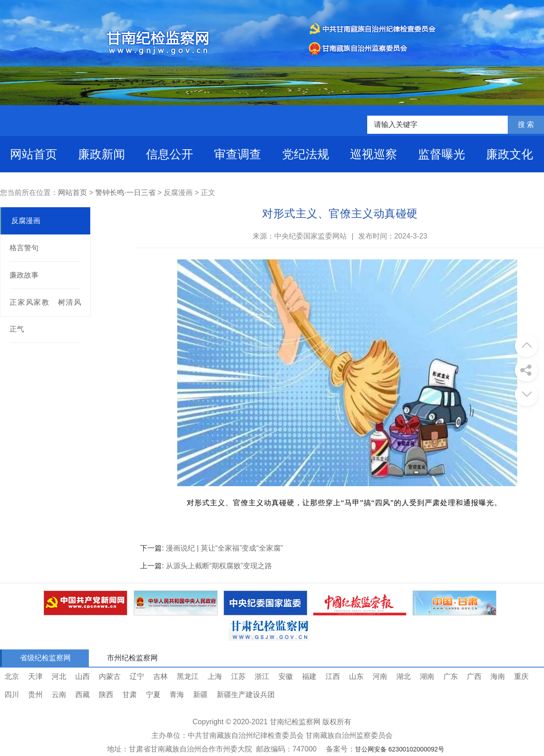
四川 (12, 695)
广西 (474, 676)
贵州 (35, 695)
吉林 (160, 676)
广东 (451, 676)
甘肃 (130, 695)
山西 (83, 676)
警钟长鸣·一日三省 (125, 193)
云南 (59, 695)
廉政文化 (510, 154)
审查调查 (238, 154)
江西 (333, 676)
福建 (309, 676)
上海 (215, 676)
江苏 (238, 676)
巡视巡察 (374, 154)
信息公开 (170, 154)
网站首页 (34, 154)
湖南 (427, 676)
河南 (380, 676)
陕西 (106, 695)
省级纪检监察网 (45, 658)
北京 (12, 676)
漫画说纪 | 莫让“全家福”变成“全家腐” (224, 548)
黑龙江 (188, 676)
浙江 (262, 676)
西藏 (83, 695)
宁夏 (153, 695)
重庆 (521, 676)
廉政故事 (24, 275)
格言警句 (24, 248)
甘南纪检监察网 (295, 722)
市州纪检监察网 (132, 658)
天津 (35, 676)
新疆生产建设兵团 (246, 695)
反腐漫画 (26, 221)
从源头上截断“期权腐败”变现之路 (219, 566)
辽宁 (137, 676)
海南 (498, 676)
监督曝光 (442, 154)
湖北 (403, 676)
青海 (177, 695)
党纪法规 (306, 154)
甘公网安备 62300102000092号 (400, 749)
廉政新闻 (102, 154)
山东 (356, 676)
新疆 (200, 695)
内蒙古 (110, 676)
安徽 (286, 676)
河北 (59, 676)
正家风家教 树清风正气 (45, 316)
